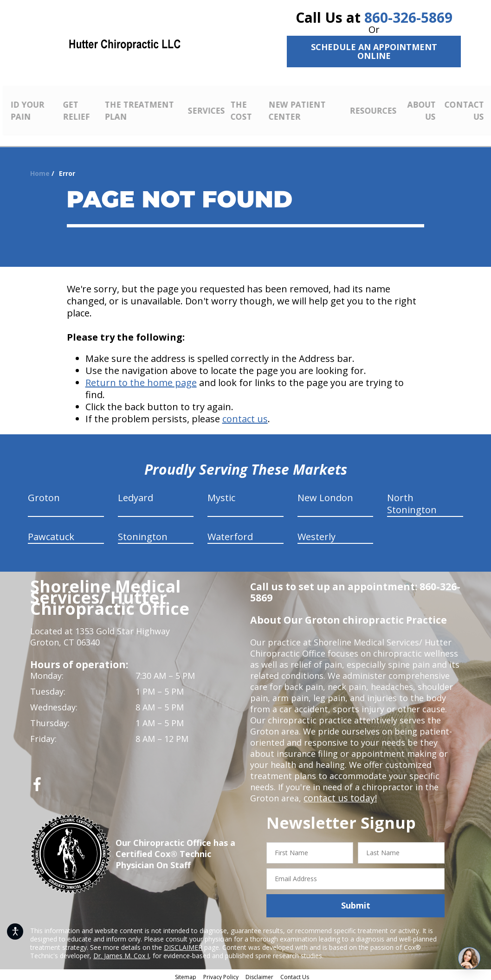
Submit (356, 902)
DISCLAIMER (183, 944)
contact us (245, 416)
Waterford (230, 533)
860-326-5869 (408, 17)
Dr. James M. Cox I (121, 952)
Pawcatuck (51, 533)
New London (325, 494)
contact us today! (338, 795)
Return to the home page (141, 379)
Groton (44, 494)
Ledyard (136, 494)
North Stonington (412, 500)
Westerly (317, 533)
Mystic (221, 494)
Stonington (143, 533)
